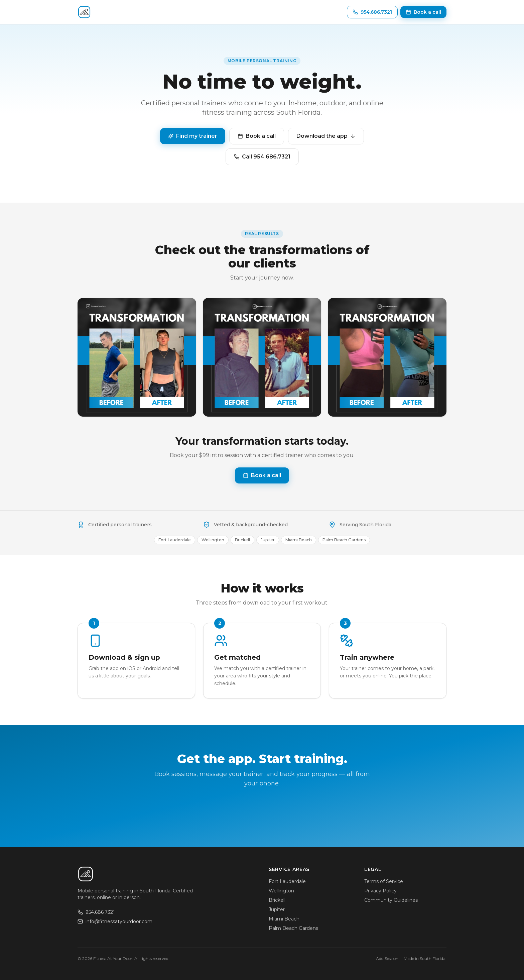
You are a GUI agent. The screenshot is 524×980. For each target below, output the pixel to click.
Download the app (326, 136)
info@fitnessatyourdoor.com (115, 921)
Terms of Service (384, 881)
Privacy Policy (380, 891)
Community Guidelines (391, 900)
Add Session (387, 958)
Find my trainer (193, 136)
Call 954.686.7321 (262, 157)
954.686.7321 (96, 912)
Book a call (257, 136)
